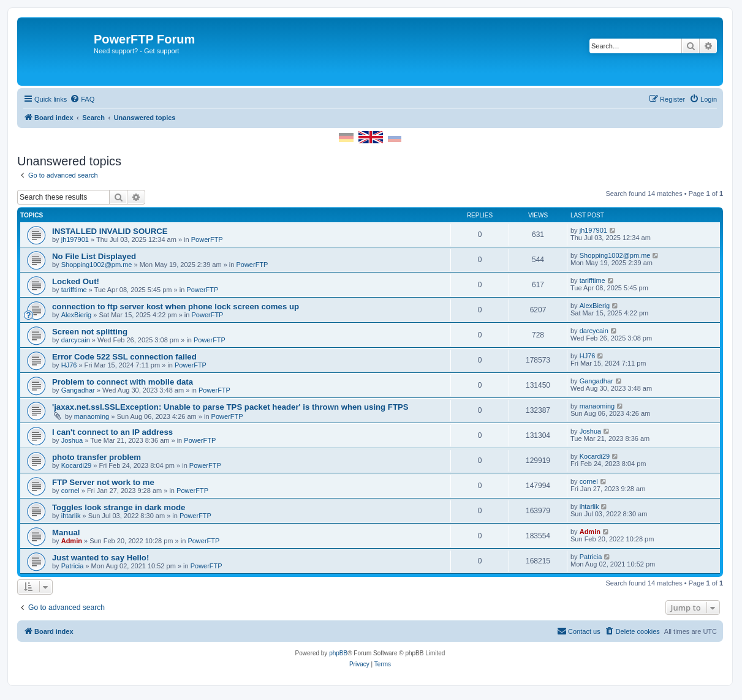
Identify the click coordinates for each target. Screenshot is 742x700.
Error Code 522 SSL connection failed (124, 357)
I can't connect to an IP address (112, 432)
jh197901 (75, 239)
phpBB (338, 653)
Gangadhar (78, 390)
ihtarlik (71, 516)
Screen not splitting (90, 332)
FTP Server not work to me (103, 482)
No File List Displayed (94, 256)
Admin (72, 541)
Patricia (73, 566)
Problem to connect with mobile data (123, 382)
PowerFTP (207, 239)
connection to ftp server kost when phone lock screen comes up (176, 307)
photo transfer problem (97, 457)
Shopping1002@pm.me (97, 265)
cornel (70, 491)
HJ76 (69, 365)
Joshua (72, 440)
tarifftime (74, 290)
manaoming (92, 416)
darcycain (76, 340)
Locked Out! (76, 281)
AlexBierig (77, 315)
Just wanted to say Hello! (100, 558)
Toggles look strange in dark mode (119, 507)
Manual (66, 533)
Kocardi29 (77, 465)
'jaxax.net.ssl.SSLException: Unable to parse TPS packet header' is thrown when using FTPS (230, 407)
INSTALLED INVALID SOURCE (110, 231)
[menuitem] (82, 99)
